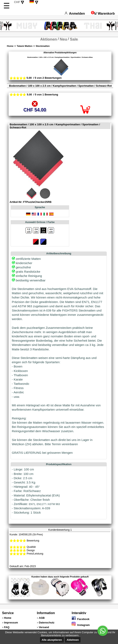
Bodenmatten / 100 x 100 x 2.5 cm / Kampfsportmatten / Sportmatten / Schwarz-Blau (60, 57)
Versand (44, 627)
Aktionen (48, 39)
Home (10, 46)
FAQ (7, 627)
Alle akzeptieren (52, 640)
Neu (63, 39)
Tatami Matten (25, 46)
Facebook (80, 619)
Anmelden (75, 14)
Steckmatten (43, 46)
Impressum (11, 623)
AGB (42, 618)
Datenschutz (47, 623)
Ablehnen (73, 640)
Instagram (81, 625)
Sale (74, 39)
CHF (17, 2)
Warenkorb (103, 14)
